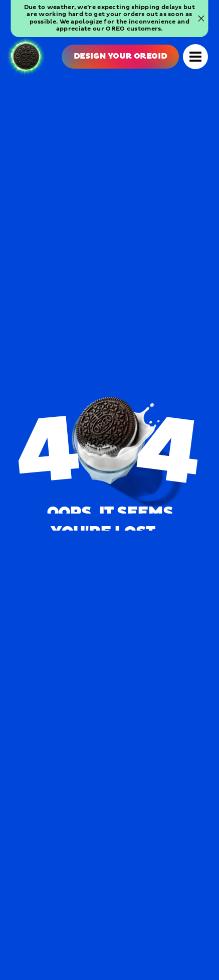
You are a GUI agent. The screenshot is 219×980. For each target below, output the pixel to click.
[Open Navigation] (195, 57)
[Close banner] (201, 19)
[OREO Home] (26, 57)
